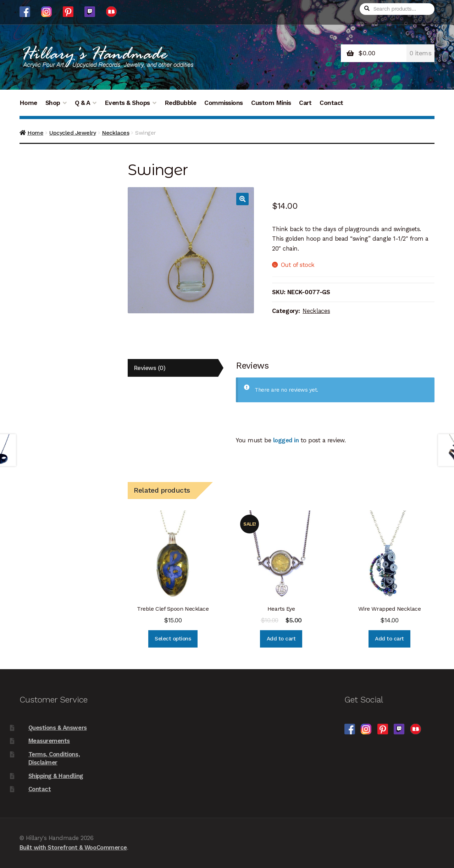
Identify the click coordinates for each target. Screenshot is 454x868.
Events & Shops (127, 103)
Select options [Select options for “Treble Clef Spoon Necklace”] (173, 639)
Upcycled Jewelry (73, 133)
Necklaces (115, 133)
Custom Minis (271, 103)
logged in (286, 440)
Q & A (83, 103)
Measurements (49, 741)
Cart (305, 103)
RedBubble (181, 103)
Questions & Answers (58, 728)
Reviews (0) (150, 368)
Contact (331, 103)
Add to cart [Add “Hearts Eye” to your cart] (281, 639)
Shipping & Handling (56, 776)
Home (28, 103)
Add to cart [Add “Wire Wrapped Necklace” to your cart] (389, 639)
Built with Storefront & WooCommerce (73, 847)
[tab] (173, 368)
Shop (53, 103)
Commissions (224, 103)
